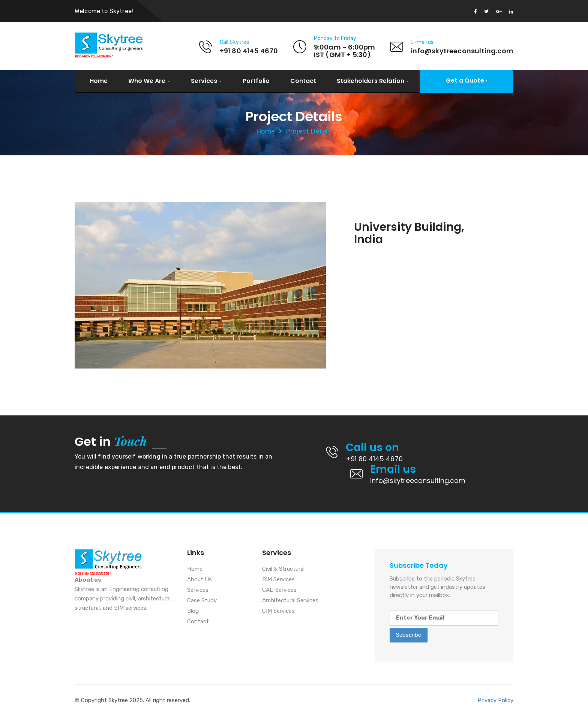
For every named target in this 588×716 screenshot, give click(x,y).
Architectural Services (290, 601)
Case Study (202, 601)
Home (99, 81)
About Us (199, 580)
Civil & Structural (283, 569)
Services (204, 81)
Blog (193, 611)
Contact (303, 81)
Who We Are (147, 81)
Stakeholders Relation (370, 81)
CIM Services (278, 611)
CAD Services (279, 590)
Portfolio (256, 81)
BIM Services (278, 580)
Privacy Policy (496, 700)
